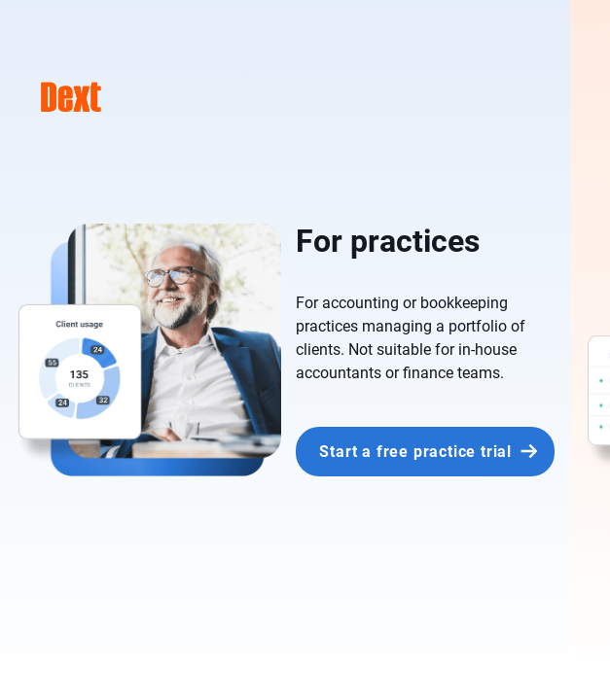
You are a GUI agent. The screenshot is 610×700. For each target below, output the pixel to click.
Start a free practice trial (415, 452)
